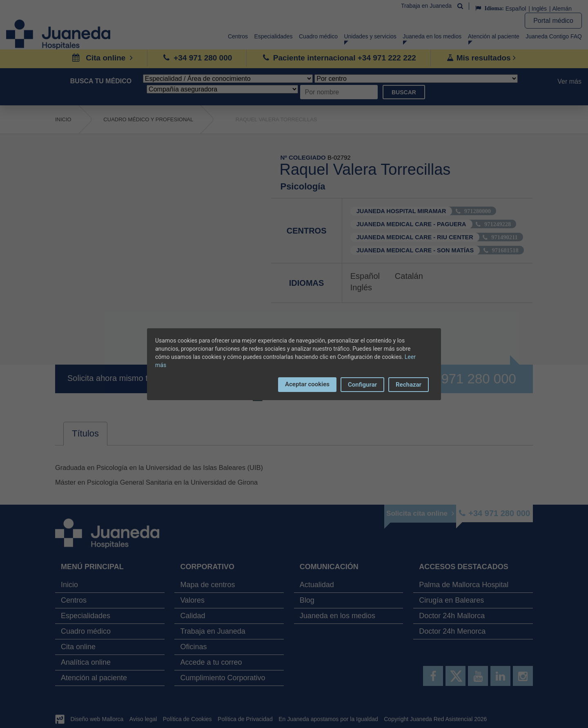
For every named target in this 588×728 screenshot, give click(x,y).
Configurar (362, 385)
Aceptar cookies (307, 384)
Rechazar (409, 385)
